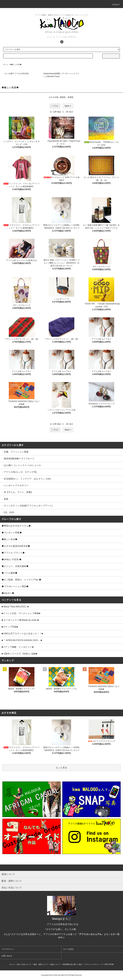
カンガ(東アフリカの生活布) (16, 74)
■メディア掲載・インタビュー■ (18, 647)
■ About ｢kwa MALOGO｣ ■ (15, 607)
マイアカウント (8, 949)
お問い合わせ (7, 956)
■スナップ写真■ (10, 627)
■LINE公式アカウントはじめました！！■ (22, 633)
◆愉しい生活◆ (16, 64)
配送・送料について (41, 964)
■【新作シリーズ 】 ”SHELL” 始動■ (19, 654)
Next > (68, 106)
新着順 (70, 97)
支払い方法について (24, 964)
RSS (106, 964)
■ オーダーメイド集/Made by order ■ (20, 620)
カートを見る (68, 949)
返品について (55, 964)
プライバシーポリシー (92, 964)
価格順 (63, 97)
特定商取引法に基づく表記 (72, 964)
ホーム (6, 64)
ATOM (111, 964)
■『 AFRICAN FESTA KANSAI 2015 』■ (22, 640)
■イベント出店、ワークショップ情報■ (21, 613)
